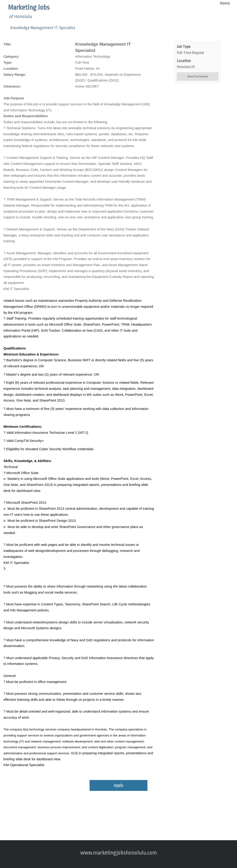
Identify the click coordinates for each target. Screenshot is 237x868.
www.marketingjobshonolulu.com (119, 853)
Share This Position (198, 77)
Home (225, 3)
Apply (118, 785)
